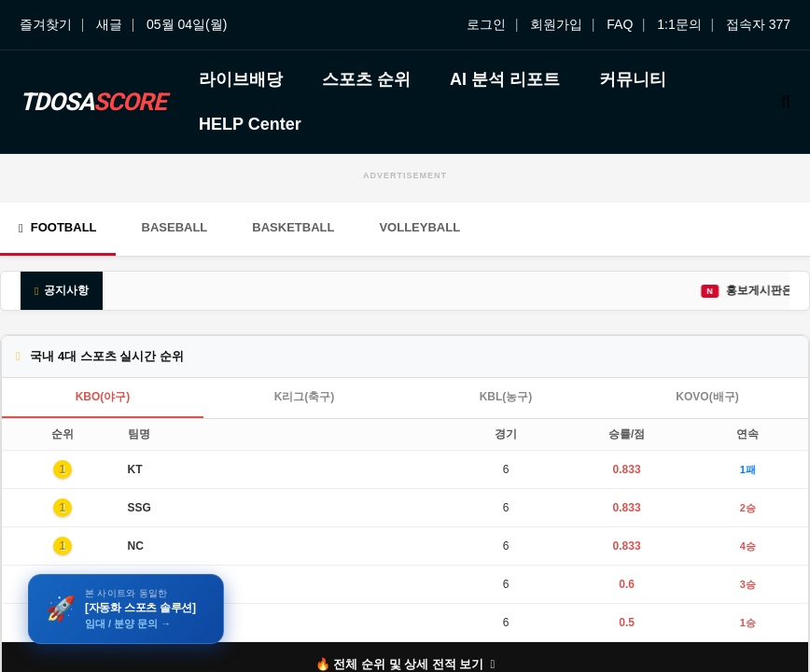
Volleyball (419, 227)
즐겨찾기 (46, 24)
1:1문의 (679, 24)
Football (58, 227)
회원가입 (556, 24)
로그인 (486, 24)
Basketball (293, 227)
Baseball (175, 227)
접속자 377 (758, 24)
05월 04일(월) (187, 24)
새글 (109, 24)
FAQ (620, 24)
